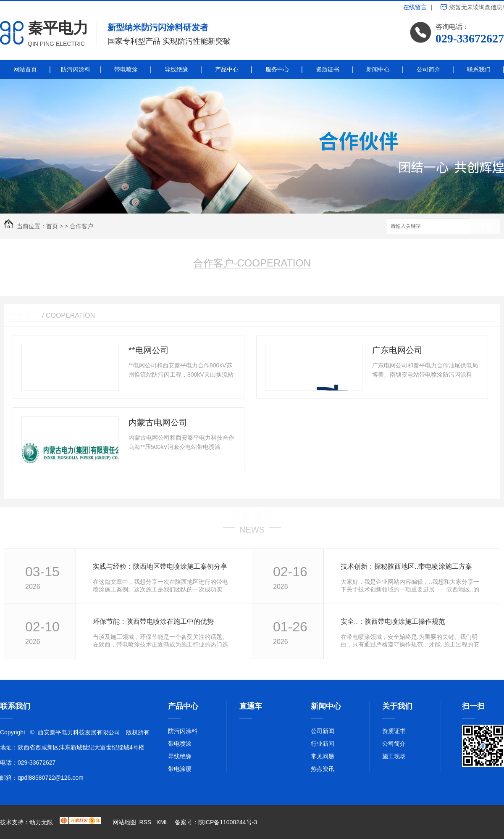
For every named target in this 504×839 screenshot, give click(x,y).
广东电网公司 (397, 350)
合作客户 (81, 226)
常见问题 (323, 756)
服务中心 (277, 69)
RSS (146, 822)
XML (163, 822)
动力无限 (41, 822)
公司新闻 (323, 731)
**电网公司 (149, 350)
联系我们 (479, 69)
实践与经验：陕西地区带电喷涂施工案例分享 (160, 566)
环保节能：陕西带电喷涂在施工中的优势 (153, 621)
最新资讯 (252, 515)
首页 (52, 226)
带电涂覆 (180, 769)
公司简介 (428, 69)
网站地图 (124, 822)
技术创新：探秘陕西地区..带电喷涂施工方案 (406, 566)
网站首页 (25, 69)
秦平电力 (58, 28)
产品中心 (227, 69)
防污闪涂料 (76, 69)
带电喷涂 (126, 69)
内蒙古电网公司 (158, 422)
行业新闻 (323, 744)
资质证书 (328, 69)
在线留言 (415, 7)
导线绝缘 (176, 69)
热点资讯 (323, 769)
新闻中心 (378, 69)
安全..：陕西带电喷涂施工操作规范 (393, 621)
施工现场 (394, 756)
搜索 (485, 227)
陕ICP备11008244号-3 (228, 822)
